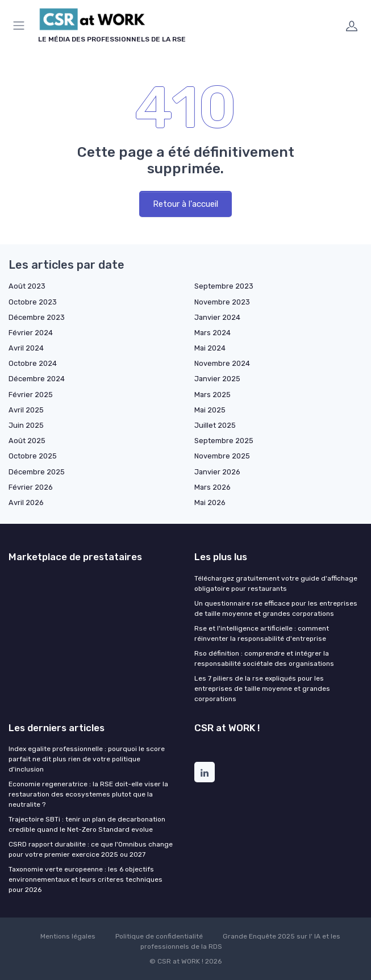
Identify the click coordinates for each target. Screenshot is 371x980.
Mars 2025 (212, 395)
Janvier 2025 (217, 379)
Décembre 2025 (37, 472)
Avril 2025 (26, 410)
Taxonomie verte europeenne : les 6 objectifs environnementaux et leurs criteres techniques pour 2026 (86, 879)
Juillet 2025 (215, 425)
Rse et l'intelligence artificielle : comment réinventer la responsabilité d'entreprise (262, 633)
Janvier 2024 (217, 317)
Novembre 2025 (222, 456)
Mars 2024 (212, 333)
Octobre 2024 (33, 363)
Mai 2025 (210, 410)
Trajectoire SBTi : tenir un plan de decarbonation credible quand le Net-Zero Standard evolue (87, 824)
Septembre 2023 (224, 286)
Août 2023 (27, 286)
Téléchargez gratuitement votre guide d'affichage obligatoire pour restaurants (276, 583)
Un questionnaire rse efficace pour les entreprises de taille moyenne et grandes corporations (276, 608)
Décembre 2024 (37, 379)
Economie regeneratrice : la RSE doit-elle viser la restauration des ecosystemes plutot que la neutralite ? (88, 794)
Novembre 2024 (222, 363)
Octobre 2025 (33, 456)
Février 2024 (31, 333)
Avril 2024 (26, 348)
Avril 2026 (26, 502)
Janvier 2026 (217, 472)
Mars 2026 (212, 487)
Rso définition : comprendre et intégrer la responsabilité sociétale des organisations (264, 658)
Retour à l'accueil (185, 204)
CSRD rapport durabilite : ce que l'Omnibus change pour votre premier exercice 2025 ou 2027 (91, 849)
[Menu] (21, 26)
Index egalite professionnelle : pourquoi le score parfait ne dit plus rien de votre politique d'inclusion (87, 759)
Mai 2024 (210, 348)
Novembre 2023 (222, 302)
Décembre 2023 (37, 317)
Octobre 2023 (33, 302)
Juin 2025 (26, 425)
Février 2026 (31, 487)
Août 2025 (27, 441)
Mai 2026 (210, 502)
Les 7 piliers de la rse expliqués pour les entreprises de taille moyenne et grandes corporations (262, 689)
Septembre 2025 (224, 441)
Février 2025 (31, 395)
